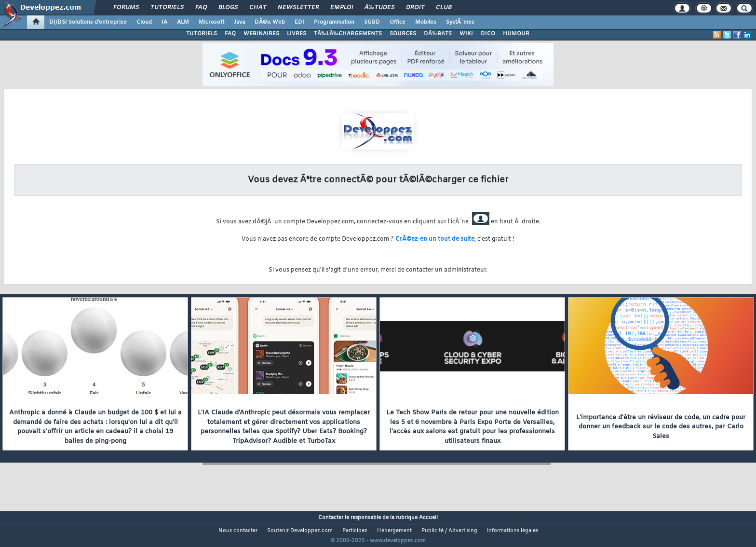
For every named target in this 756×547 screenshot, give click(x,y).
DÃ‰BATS (438, 34)
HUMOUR (516, 34)
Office (398, 22)
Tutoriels (167, 8)
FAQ (201, 8)
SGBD (372, 22)
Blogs (228, 8)
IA (164, 22)
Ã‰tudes (379, 8)
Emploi (342, 8)
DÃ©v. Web (270, 22)
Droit (415, 8)
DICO (488, 34)
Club (444, 8)
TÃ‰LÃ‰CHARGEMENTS (348, 34)
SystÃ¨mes (460, 22)
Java (239, 22)
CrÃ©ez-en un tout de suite (435, 239)
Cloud (144, 22)
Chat (258, 8)
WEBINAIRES (261, 34)
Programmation (334, 22)
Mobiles (426, 22)
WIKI (466, 34)
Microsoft (211, 22)
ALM (183, 22)
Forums (126, 8)
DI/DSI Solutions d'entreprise (88, 22)
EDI (299, 22)
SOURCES (403, 34)
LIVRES (297, 34)
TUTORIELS (202, 34)
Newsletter (298, 8)
